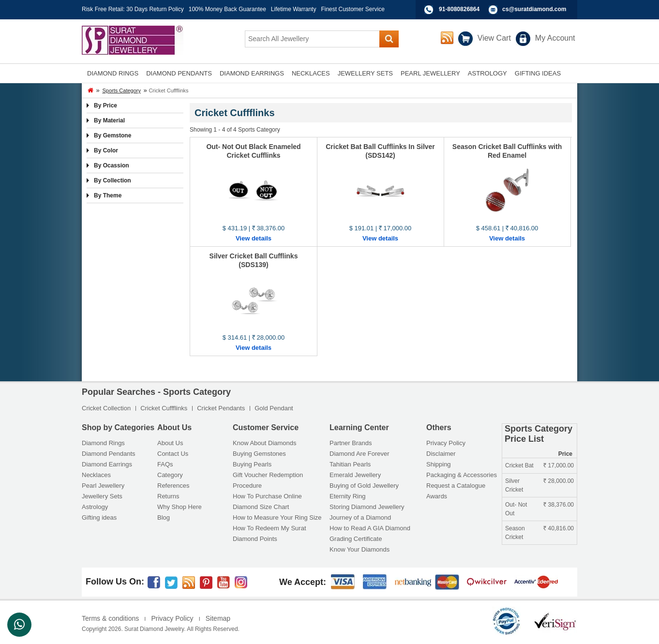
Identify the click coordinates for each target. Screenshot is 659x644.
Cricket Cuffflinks (164, 408)
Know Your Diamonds (359, 549)
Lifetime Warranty (294, 9)
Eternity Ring (347, 496)
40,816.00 (559, 528)
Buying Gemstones (259, 454)
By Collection (112, 180)
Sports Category (121, 90)
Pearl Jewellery (103, 486)
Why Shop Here (180, 507)
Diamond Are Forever (359, 454)
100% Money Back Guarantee (227, 9)
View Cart (494, 38)
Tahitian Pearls (350, 464)
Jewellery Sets (102, 496)
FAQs (165, 464)
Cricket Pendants (221, 408)
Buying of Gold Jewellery (364, 486)
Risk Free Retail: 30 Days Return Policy (133, 9)
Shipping (439, 464)
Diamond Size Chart (261, 507)
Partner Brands (351, 443)
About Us (170, 443)
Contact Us (173, 454)
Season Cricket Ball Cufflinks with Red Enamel (507, 151)
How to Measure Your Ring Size (277, 517)
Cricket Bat (519, 465)
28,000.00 (559, 481)
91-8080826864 (459, 9)
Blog (164, 517)
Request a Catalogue (456, 486)
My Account (555, 38)
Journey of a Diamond (360, 517)
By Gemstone (112, 135)
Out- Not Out (516, 509)
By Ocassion (112, 165)
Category (170, 475)
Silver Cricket (514, 485)
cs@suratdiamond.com (534, 9)
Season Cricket (515, 533)
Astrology (95, 507)
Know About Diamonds (265, 443)
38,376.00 (559, 505)
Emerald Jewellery (355, 475)
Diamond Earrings (107, 464)
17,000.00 (559, 465)
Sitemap (218, 618)
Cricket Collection (106, 408)
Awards (437, 496)
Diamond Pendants (109, 454)
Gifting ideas (99, 517)
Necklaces (96, 475)
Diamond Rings (103, 443)
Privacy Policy (446, 443)
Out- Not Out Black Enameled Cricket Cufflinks (253, 151)
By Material (109, 120)
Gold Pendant (274, 408)
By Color (106, 150)
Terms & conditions (110, 618)
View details (254, 238)
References (173, 486)
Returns (168, 496)
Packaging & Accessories (462, 475)
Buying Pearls (252, 464)
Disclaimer (441, 454)
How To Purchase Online (267, 496)
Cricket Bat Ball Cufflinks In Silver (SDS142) (380, 151)
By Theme (108, 195)
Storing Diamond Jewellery (367, 507)
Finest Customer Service (352, 9)
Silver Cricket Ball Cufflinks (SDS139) (254, 260)
